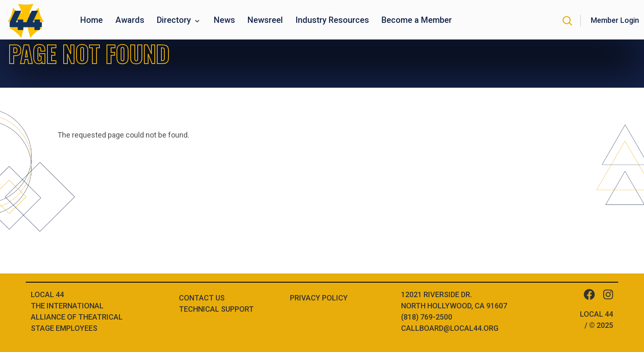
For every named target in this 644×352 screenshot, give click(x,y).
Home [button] (92, 20)
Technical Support (216, 309)
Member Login (615, 20)
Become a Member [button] (417, 20)
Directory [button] (175, 20)
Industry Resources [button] (332, 20)
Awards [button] (130, 20)
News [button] (224, 20)
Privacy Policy (319, 298)
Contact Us (202, 298)
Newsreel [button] (265, 20)
